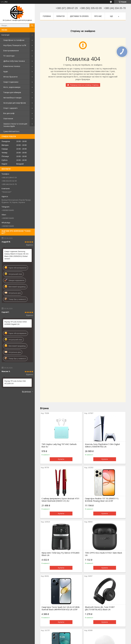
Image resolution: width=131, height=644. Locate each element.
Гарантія (60, 16)
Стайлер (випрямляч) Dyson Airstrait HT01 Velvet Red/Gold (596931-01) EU (60, 500)
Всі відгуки (26, 391)
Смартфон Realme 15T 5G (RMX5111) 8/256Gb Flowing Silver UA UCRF (102, 500)
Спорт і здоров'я (10, 108)
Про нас (98, 16)
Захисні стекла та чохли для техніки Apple (15, 125)
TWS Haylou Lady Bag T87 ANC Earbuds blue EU (59, 445)
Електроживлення (11, 51)
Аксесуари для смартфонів (15, 103)
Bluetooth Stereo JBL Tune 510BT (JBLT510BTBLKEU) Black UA (100, 608)
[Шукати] (32, 25)
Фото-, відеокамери (12, 87)
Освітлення (8, 119)
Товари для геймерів (12, 92)
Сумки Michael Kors (11, 131)
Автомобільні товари (12, 98)
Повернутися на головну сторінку (84, 85)
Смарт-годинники (11, 82)
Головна (47, 16)
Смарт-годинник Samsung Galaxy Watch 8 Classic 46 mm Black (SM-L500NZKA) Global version (16, 255)
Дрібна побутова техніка (14, 61)
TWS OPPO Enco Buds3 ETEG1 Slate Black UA (104, 554)
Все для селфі (9, 113)
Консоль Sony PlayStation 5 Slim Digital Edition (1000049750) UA (102, 445)
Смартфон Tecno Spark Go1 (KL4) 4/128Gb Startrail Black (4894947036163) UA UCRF (61, 608)
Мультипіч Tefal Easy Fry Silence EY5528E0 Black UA (60, 554)
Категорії (5, 35)
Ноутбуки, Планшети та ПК (15, 45)
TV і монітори (9, 56)
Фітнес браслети (10, 77)
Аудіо (6, 71)
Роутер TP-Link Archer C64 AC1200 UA (15, 382)
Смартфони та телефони (14, 40)
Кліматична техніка (12, 66)
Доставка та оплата (79, 16)
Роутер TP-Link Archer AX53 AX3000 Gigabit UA (16, 323)
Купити (61, 459)
